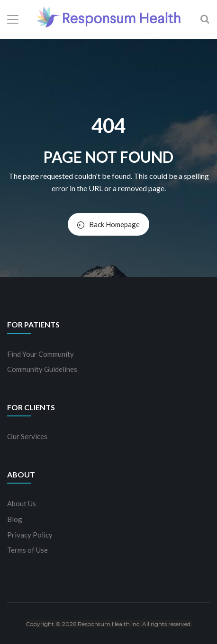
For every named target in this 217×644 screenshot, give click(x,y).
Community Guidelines (42, 369)
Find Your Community (41, 354)
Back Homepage (108, 224)
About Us (22, 503)
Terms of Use (27, 550)
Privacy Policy (30, 535)
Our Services (27, 436)
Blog (15, 519)
